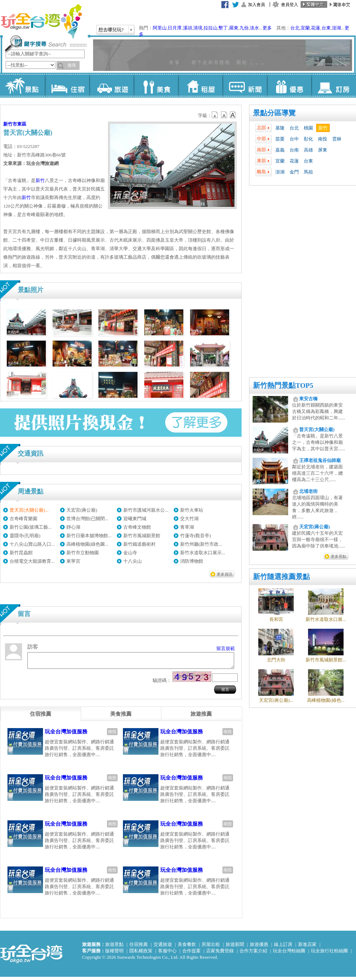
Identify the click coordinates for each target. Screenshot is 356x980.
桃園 (308, 128)
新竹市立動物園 (83, 553)
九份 (244, 28)
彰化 (308, 139)
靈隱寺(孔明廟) (25, 536)
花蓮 (315, 28)
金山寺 (130, 553)
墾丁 (223, 28)
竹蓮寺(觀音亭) (196, 536)
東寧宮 (73, 561)
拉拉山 (211, 28)
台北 (295, 28)
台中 (294, 139)
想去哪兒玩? (111, 30)
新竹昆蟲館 (21, 553)
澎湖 (336, 28)
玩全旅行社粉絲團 (329, 954)
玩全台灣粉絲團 (289, 954)
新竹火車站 (192, 510)
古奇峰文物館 (137, 527)
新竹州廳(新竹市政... (201, 544)
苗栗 (280, 139)
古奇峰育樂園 (23, 519)
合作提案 (192, 954)
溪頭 (188, 28)
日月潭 (175, 28)
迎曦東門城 (135, 519)
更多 (267, 28)
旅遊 (111, 85)
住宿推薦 (139, 948)
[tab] (41, 717)
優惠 (289, 85)
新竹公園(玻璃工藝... (31, 527)
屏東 (323, 150)
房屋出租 (211, 948)
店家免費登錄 (220, 954)
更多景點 (339, 556)
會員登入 (290, 5)
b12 (215, 115)
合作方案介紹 (253, 954)
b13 (224, 115)
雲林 (337, 139)
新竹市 (10, 124)
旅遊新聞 (235, 948)
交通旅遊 (163, 948)
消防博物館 (192, 561)
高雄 (308, 150)
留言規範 (226, 648)
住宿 (67, 85)
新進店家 (307, 948)
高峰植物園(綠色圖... (87, 544)
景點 (23, 85)
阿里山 (160, 28)
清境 (198, 28)
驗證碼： (162, 684)
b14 (233, 115)
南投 (323, 139)
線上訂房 (283, 948)
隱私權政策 (141, 954)
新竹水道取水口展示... (203, 553)
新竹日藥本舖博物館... (89, 536)
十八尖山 (133, 561)
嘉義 (280, 150)
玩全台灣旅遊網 (41, 21)
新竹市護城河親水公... (146, 510)
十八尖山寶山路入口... (32, 544)
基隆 (280, 128)
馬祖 (308, 172)
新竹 (323, 128)
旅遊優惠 (259, 948)
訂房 (333, 85)
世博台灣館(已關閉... (87, 519)
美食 (156, 85)
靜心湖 (73, 527)
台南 (294, 150)
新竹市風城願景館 (142, 536)
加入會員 (257, 5)
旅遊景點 (114, 948)
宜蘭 (305, 28)
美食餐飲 (187, 948)
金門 (294, 172)
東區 (22, 124)
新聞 (245, 85)
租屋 (200, 85)
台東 (326, 28)
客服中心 (167, 954)
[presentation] (41, 717)
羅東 (234, 28)
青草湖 (187, 527)
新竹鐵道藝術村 (139, 544)
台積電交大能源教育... (32, 561)
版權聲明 (114, 954)
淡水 (254, 28)
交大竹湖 (189, 519)
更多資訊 (225, 574)
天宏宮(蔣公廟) (82, 510)
